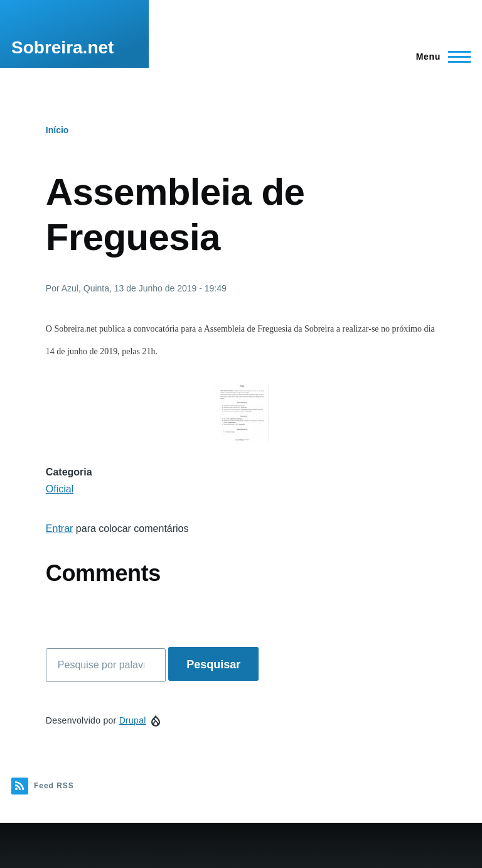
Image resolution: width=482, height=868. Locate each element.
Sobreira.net (62, 47)
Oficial (60, 489)
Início (57, 130)
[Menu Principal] (440, 57)
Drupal (133, 720)
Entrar (60, 529)
